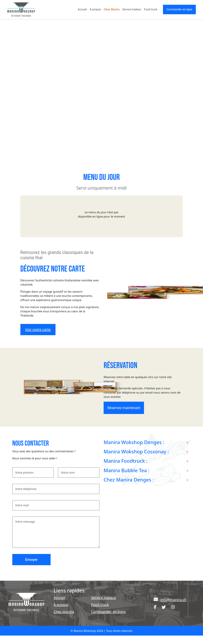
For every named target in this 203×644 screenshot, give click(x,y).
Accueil (82, 9)
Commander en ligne (179, 9)
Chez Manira (112, 9)
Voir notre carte (38, 329)
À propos (95, 9)
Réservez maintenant (124, 408)
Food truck (151, 9)
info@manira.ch (173, 600)
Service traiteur (132, 9)
